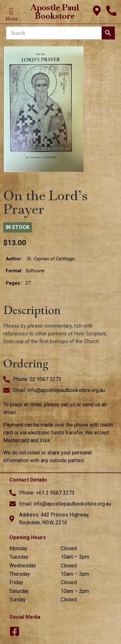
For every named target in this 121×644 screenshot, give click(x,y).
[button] (11, 11)
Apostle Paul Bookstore (55, 12)
